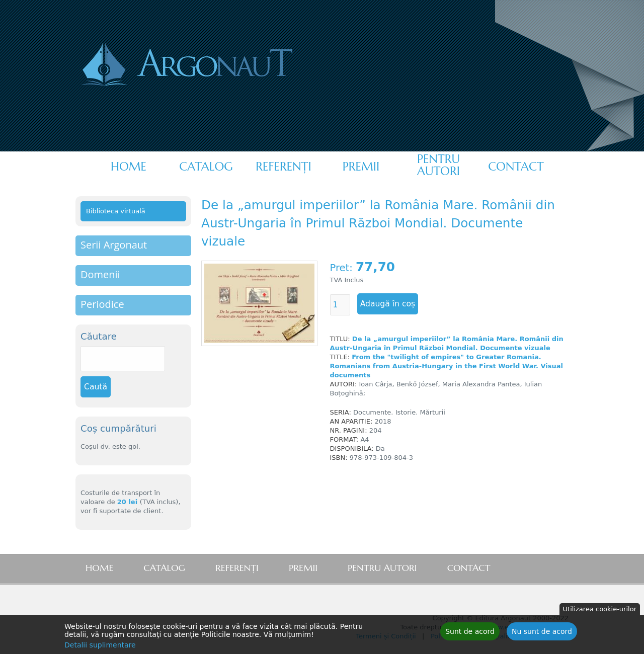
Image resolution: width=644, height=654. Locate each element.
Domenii (100, 274)
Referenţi (283, 167)
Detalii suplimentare (100, 645)
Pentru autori (438, 165)
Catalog (206, 167)
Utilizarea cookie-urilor (600, 609)
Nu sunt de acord (542, 632)
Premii (361, 167)
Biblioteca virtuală (116, 211)
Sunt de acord (470, 632)
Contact (516, 167)
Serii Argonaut (114, 245)
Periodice (102, 304)
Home (129, 167)
